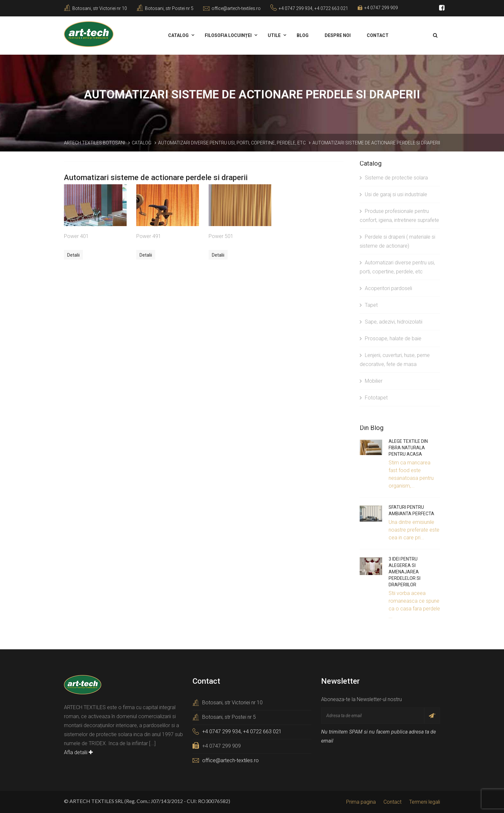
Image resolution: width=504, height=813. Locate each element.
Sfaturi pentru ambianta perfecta (411, 510)
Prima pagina (361, 802)
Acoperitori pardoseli (386, 288)
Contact (378, 35)
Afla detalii (78, 752)
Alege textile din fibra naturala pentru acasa (408, 448)
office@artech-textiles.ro (236, 8)
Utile (274, 35)
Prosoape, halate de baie (391, 338)
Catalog (178, 35)
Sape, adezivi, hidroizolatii (391, 322)
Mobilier (371, 381)
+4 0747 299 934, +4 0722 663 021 (313, 8)
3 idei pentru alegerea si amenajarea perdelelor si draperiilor (405, 572)
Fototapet (374, 398)
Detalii (73, 255)
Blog (303, 35)
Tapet (369, 305)
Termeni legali (425, 802)
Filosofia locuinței (228, 35)
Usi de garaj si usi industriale (393, 194)
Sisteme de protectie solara (394, 178)
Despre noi (338, 35)
